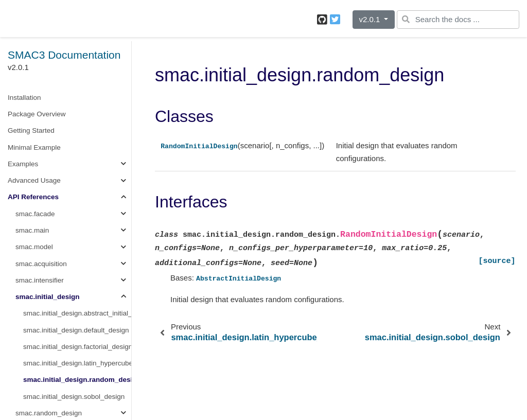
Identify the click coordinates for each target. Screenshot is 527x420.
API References (33, 197)
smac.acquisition (41, 264)
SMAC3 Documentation (64, 55)
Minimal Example (34, 147)
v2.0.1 (370, 19)
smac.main (32, 230)
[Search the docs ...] (458, 20)
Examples (23, 164)
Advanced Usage (34, 180)
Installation (24, 98)
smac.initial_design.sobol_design (74, 397)
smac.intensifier (40, 280)
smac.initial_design (48, 297)
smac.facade (35, 214)
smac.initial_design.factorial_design (77, 347)
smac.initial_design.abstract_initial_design (77, 313)
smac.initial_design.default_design (76, 330)
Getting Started (31, 130)
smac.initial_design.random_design (77, 380)
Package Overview (37, 114)
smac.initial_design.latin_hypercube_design (77, 363)
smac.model (34, 247)
